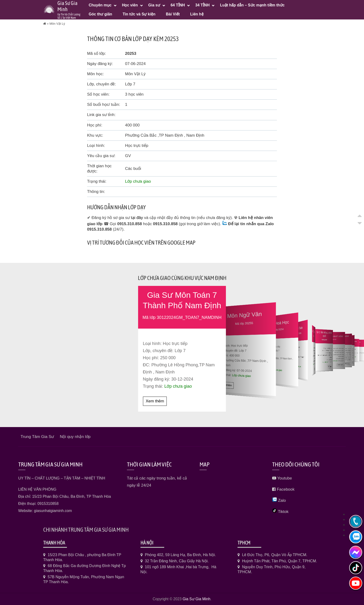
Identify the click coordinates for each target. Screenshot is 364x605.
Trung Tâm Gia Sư (37, 436)
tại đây (137, 218)
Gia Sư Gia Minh (196, 599)
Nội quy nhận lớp (75, 436)
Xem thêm (155, 401)
